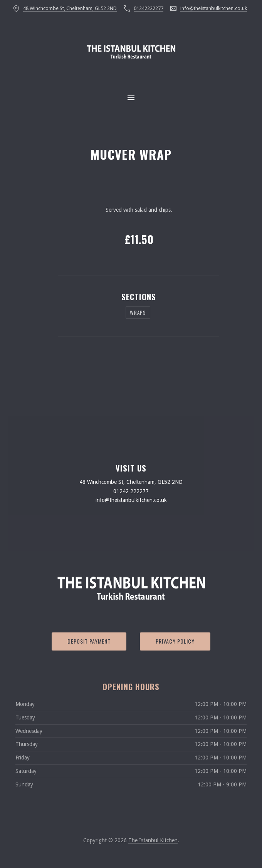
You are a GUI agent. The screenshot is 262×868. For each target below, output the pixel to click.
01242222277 (149, 8)
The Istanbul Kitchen (153, 840)
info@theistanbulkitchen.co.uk (214, 8)
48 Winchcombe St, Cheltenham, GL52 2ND (70, 8)
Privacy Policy (175, 641)
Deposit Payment (89, 641)
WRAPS (138, 313)
